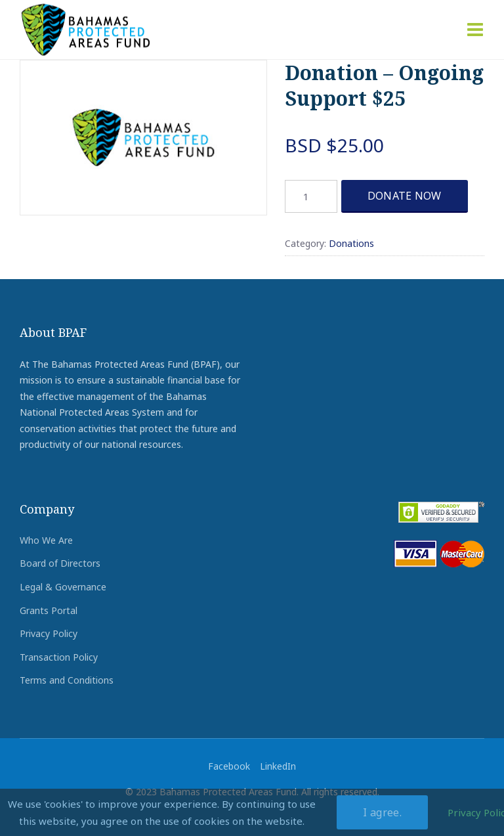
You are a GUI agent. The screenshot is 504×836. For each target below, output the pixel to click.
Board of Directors (60, 563)
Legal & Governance (63, 587)
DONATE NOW (405, 196)
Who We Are (46, 540)
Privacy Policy (49, 633)
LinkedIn (278, 766)
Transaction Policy (59, 657)
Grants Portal (49, 610)
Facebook (229, 766)
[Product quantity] (311, 196)
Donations (351, 243)
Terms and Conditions (67, 680)
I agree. (382, 812)
